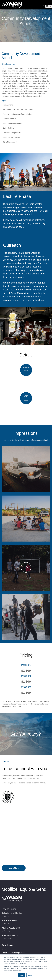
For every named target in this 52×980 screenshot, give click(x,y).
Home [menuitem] (4, 949)
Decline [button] (30, 975)
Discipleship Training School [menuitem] (13, 953)
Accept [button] (22, 975)
